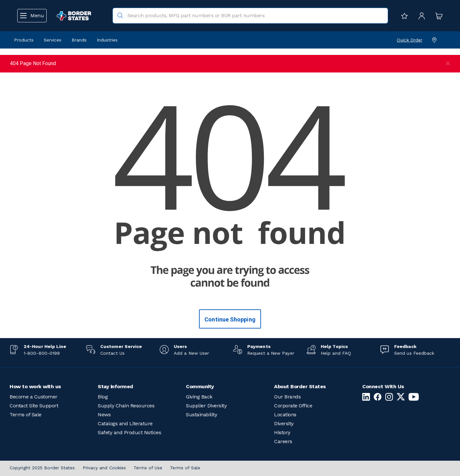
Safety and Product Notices (129, 432)
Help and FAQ (336, 353)
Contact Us (112, 353)
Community (200, 386)
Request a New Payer (271, 353)
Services (53, 40)
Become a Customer (34, 397)
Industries (107, 40)
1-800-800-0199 (42, 353)
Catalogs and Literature (125, 423)
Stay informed (115, 386)
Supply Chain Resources (126, 406)
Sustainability (201, 415)
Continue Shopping (230, 319)
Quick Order (410, 40)
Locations (285, 415)
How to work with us (35, 386)
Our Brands (287, 397)
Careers (283, 441)
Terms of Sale (26, 415)
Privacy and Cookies (104, 468)
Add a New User (191, 353)
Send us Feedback (414, 353)
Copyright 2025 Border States (42, 468)
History (282, 432)
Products (24, 40)
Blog (103, 397)
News (104, 415)
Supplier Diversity (206, 406)
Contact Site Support (34, 406)
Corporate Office (293, 406)
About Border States (300, 386)
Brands (79, 40)
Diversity (284, 423)
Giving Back (199, 397)
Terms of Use (148, 468)
